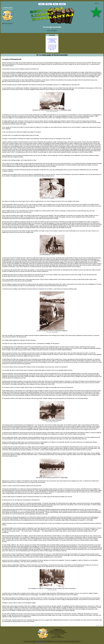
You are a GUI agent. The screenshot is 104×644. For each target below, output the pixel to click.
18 (54, 48)
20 (50, 50)
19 (55, 48)
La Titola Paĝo (52, 42)
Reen (56, 4)
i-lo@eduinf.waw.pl (41, 642)
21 (52, 50)
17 (52, 48)
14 (55, 47)
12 (52, 47)
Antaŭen (62, 4)
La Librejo (52, 40)
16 (50, 48)
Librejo (41, 4)
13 (54, 47)
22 (54, 50)
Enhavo (49, 4)
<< (97, 625)
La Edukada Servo (52, 39)
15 (49, 48)
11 (50, 47)
